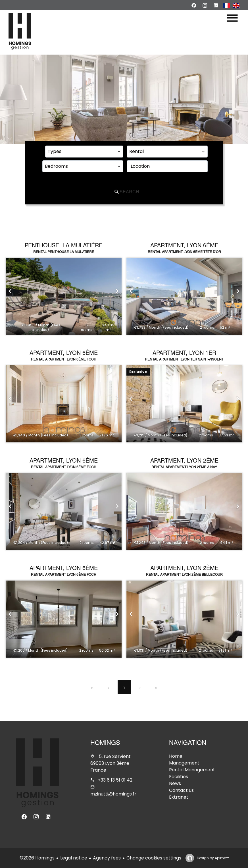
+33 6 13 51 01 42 (115, 780)
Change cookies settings (154, 858)
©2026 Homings (37, 858)
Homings (105, 743)
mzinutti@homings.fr (113, 794)
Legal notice (74, 858)
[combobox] (84, 152)
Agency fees (107, 858)
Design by (212, 858)
